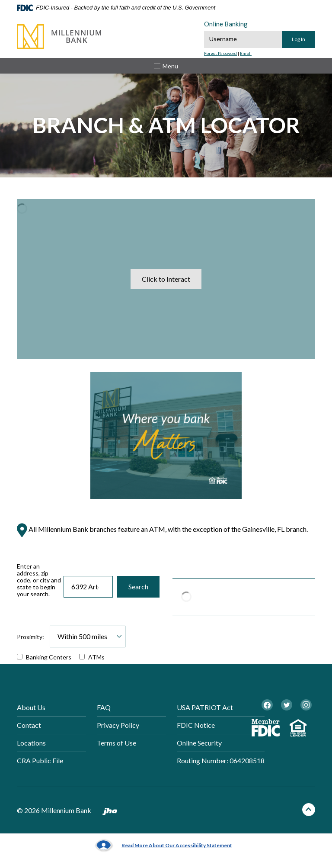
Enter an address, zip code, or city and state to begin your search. (39, 580)
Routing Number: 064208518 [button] (221, 760)
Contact (29, 725)
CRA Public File (40, 760)
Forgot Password (220, 53)
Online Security (199, 743)
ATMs (92, 657)
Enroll (246, 53)
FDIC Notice (196, 725)
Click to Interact (166, 279)
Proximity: (30, 637)
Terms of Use (117, 743)
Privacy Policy (118, 725)
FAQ (104, 707)
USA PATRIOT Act (205, 707)
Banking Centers (44, 657)
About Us (31, 707)
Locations (31, 743)
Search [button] (138, 587)
